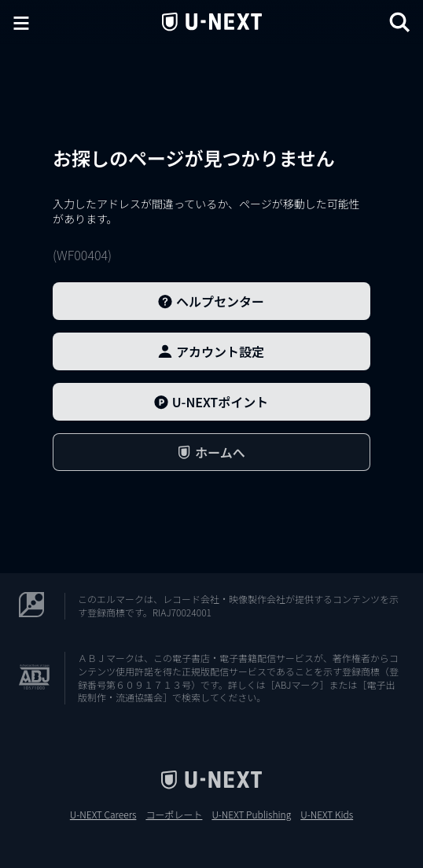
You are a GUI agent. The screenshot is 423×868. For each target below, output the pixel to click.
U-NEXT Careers (103, 815)
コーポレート (174, 815)
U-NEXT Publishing (251, 815)
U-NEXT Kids (327, 815)
